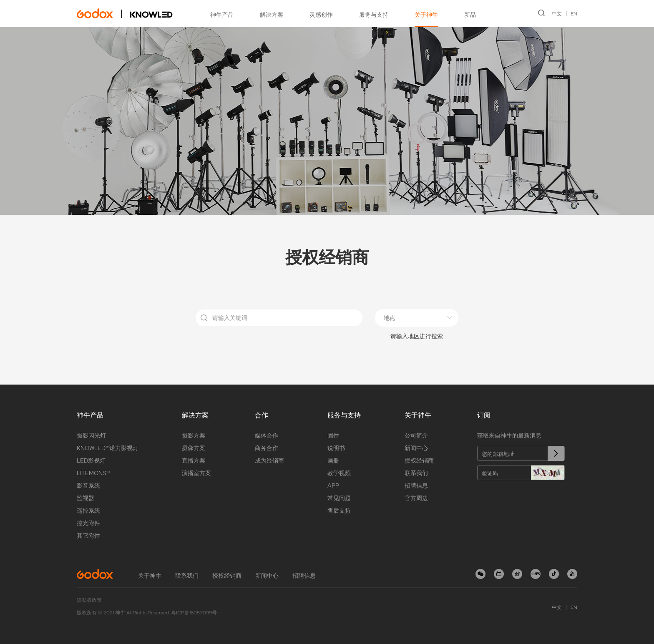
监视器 (86, 498)
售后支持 (339, 511)
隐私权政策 (89, 600)
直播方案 (194, 460)
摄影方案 (194, 435)
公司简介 (416, 435)
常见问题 (339, 498)
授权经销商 (419, 460)
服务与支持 (374, 15)
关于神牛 (426, 15)
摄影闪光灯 (91, 435)
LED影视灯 (91, 460)
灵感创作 (321, 15)
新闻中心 (416, 448)
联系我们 (416, 473)
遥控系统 (88, 511)
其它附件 (88, 536)
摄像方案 (194, 448)
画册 (333, 460)
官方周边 (416, 498)
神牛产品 (222, 15)
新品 (470, 15)
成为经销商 (269, 460)
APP (333, 486)
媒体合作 (267, 435)
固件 (333, 435)
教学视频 (339, 473)
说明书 (336, 448)
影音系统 (88, 486)
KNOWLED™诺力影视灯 (108, 448)
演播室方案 (196, 473)
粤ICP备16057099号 (194, 613)
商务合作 (267, 448)
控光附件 (88, 523)
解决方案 (272, 15)
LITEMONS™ (93, 473)
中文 (557, 14)
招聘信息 (416, 486)
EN (574, 14)
